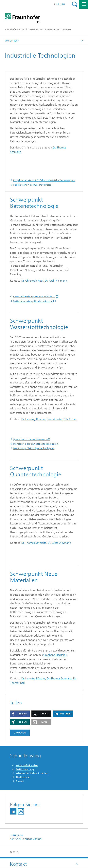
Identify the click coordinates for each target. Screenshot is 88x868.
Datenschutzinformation (26, 839)
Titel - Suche (75, 4)
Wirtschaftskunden (27, 765)
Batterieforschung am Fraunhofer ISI (34, 297)
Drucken (20, 733)
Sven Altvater (55, 419)
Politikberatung (25, 769)
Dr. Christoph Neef (32, 281)
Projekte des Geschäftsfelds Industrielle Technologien (44, 180)
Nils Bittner (70, 419)
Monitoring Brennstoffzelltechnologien (35, 444)
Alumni (20, 781)
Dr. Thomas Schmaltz (34, 543)
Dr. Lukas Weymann (59, 543)
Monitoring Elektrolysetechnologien (34, 448)
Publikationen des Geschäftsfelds (32, 185)
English (60, 4)
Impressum (16, 835)
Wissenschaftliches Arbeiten (32, 773)
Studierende (23, 777)
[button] (20, 714)
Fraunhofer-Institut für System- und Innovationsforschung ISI (38, 29)
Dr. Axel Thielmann (56, 281)
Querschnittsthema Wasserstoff (32, 439)
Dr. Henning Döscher (33, 419)
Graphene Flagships (55, 655)
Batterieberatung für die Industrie (33, 301)
